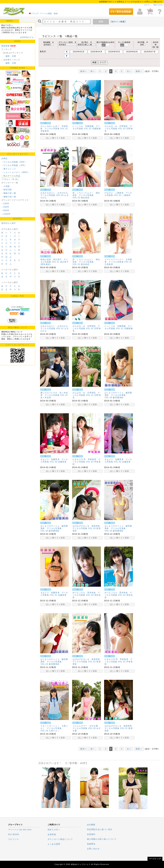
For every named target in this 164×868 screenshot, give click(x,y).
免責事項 (91, 844)
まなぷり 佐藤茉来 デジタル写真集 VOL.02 (118, 461)
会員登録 (52, 834)
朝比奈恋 (85, 198)
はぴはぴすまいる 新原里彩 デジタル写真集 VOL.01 (119, 727)
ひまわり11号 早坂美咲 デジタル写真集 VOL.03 (86, 461)
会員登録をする (27, 37)
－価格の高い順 (9, 197)
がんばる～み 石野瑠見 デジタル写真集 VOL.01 (86, 394)
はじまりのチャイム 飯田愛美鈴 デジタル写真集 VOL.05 (118, 395)
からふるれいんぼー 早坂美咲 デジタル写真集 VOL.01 (54, 127)
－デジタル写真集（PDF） (14, 162)
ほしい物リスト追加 (55, 138)
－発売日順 (7, 190)
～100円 (5, 204)
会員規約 (91, 834)
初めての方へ (159, 5)
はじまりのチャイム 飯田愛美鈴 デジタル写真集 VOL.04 (54, 528)
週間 (8, 56)
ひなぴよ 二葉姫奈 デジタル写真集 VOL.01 (118, 194)
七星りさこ (54, 731)
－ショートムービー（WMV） (16, 172)
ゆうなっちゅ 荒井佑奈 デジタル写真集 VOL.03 (86, 594)
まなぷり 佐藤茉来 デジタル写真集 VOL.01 (54, 594)
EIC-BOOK (14, 834)
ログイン (148, 5)
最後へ (139, 71)
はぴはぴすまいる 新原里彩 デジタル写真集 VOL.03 (87, 527)
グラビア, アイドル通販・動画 (44, 13)
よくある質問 (54, 844)
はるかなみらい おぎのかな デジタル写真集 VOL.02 (55, 194)
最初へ (83, 71)
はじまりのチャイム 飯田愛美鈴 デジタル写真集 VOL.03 (118, 528)
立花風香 (109, 264)
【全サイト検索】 (118, 22)
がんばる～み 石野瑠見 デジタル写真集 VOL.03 (118, 127)
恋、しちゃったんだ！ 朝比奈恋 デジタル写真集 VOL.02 (86, 195)
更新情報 (6, 46)
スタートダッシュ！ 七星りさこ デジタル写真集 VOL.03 (54, 728)
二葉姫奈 (126, 195)
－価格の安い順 (9, 193)
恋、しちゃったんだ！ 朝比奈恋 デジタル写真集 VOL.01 (86, 262)
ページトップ (155, 859)
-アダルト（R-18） (10, 179)
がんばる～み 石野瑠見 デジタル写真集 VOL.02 (86, 327)
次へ (129, 71)
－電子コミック (9, 169)
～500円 (5, 210)
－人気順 (6, 186)
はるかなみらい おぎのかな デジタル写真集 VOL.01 (55, 327)
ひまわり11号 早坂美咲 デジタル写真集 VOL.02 (119, 660)
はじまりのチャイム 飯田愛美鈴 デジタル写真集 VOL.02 (54, 662)
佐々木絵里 (46, 398)
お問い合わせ (93, 849)
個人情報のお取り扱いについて (102, 839)
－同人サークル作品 (11, 176)
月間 (14, 56)
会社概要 (91, 825)
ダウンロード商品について (60, 839)
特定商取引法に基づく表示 (100, 829)
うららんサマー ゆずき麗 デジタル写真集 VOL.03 (86, 727)
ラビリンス (13, 839)
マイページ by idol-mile (20, 830)
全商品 (4, 158)
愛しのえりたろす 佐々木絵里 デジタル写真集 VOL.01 (54, 394)
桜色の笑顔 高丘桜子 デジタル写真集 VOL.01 (54, 261)
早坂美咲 (45, 131)
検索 (101, 22)
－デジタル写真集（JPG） (14, 165)
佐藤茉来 (62, 462)
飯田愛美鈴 (118, 398)
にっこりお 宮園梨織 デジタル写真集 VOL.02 (86, 127)
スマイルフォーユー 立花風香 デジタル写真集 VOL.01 (118, 261)
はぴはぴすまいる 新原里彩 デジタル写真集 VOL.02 (87, 660)
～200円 (5, 207)
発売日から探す (9, 223)
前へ (93, 71)
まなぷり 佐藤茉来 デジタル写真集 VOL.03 (54, 461)
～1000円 (6, 214)
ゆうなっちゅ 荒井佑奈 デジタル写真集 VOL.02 (118, 594)
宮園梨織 (96, 129)
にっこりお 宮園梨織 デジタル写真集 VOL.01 (118, 327)
